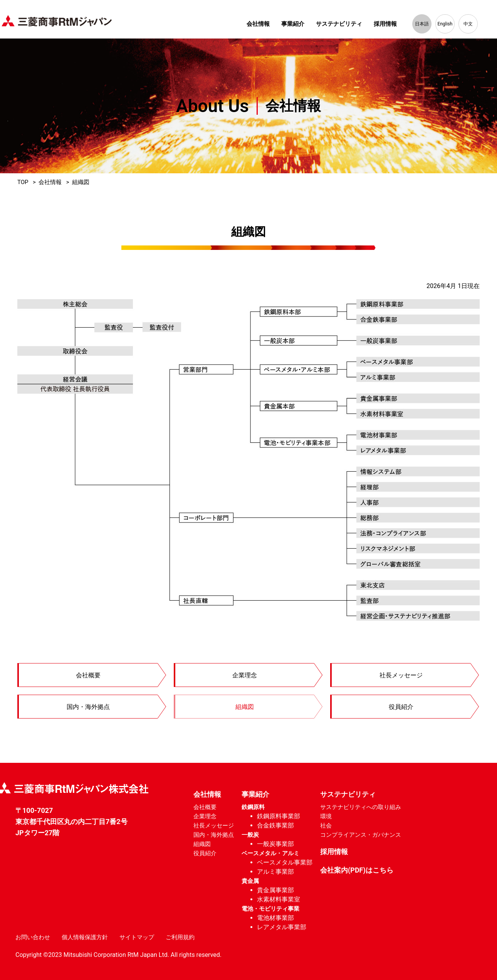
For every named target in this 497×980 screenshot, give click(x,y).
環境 (326, 816)
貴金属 (250, 881)
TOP (23, 182)
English (445, 24)
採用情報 (385, 24)
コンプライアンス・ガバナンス (361, 835)
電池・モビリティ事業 (270, 909)
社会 (326, 826)
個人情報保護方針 (85, 937)
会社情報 (258, 24)
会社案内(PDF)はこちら (357, 870)
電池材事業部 (275, 918)
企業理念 (245, 675)
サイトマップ (137, 937)
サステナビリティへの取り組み (361, 807)
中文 (468, 24)
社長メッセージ (401, 675)
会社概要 (89, 675)
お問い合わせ (33, 937)
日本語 (422, 24)
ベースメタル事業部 (285, 862)
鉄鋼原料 (253, 807)
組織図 (245, 707)
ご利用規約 (180, 937)
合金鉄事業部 (275, 825)
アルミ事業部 (275, 872)
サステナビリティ (339, 24)
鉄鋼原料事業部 (279, 816)
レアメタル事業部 (282, 927)
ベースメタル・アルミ (270, 853)
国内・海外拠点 (89, 707)
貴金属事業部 (275, 890)
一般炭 (250, 835)
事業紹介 (293, 24)
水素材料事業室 (279, 899)
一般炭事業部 (275, 844)
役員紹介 (401, 707)
